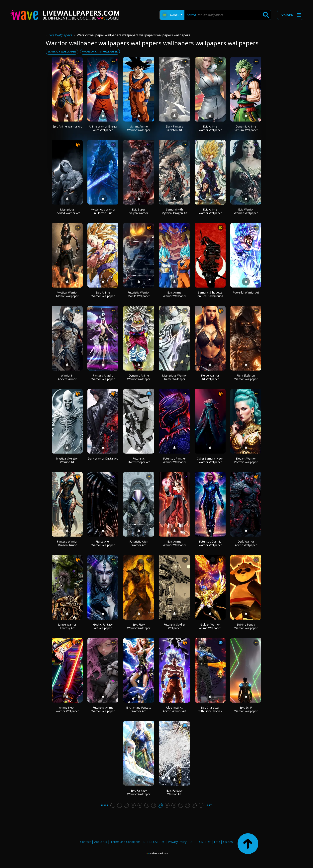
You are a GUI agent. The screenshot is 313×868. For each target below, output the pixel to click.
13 (133, 805)
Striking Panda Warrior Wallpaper (246, 626)
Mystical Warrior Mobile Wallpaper (67, 294)
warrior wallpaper (62, 51)
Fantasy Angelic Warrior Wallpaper (103, 377)
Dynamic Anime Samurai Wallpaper (246, 128)
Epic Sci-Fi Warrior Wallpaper (246, 709)
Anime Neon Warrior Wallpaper (67, 709)
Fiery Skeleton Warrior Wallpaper (246, 377)
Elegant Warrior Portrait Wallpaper (246, 460)
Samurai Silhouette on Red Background (210, 294)
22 (194, 805)
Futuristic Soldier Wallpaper (174, 626)
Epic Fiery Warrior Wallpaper (139, 626)
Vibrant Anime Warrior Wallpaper (139, 128)
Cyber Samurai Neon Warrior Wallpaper (210, 460)
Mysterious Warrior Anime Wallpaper (174, 377)
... (119, 805)
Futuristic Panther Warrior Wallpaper (174, 460)
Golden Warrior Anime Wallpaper (210, 626)
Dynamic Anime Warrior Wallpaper (139, 377)
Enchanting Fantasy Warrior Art (139, 709)
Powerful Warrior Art (246, 292)
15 (147, 805)
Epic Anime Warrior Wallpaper (210, 128)
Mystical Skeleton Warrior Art (67, 460)
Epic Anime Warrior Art (67, 126)
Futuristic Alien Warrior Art (139, 543)
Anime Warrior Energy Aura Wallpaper (103, 128)
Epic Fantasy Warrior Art (174, 792)
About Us (101, 842)
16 (154, 805)
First (105, 805)
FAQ (217, 842)
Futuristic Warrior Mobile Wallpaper (139, 294)
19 (174, 805)
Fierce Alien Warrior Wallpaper (103, 543)
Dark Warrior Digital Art (103, 458)
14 (140, 805)
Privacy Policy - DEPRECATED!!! (189, 842)
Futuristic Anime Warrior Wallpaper (103, 709)
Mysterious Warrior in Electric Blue (103, 211)
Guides (228, 842)
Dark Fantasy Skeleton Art (174, 128)
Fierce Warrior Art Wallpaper (210, 377)
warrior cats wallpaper (100, 51)
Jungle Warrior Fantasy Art (67, 626)
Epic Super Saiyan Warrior (139, 211)
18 (167, 805)
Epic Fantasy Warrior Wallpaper (139, 792)
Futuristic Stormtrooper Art (139, 460)
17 (160, 805)
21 (187, 805)
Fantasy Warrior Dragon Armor (67, 543)
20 (181, 805)
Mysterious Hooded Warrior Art (67, 211)
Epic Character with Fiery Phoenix (210, 709)
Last (209, 805)
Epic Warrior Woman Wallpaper (246, 211)
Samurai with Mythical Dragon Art (174, 211)
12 (126, 805)
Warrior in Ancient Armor (67, 377)
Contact (86, 842)
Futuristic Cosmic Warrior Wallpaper (210, 543)
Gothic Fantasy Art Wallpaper (103, 626)
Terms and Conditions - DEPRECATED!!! (137, 842)
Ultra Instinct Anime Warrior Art (174, 709)
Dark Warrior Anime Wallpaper (246, 543)
